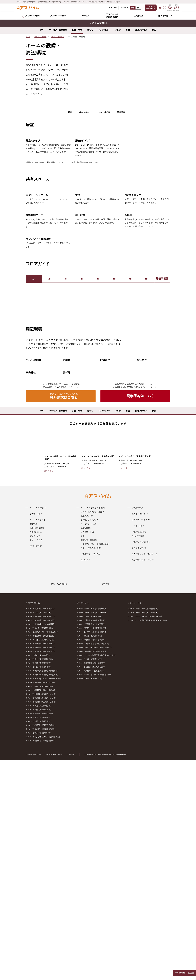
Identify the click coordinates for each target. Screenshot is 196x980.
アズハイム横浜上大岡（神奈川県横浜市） (42, 895)
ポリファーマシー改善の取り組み (96, 754)
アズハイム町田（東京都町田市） (39, 887)
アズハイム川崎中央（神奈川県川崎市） (41, 903)
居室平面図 (162, 393)
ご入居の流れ (138, 718)
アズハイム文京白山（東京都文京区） (41, 841)
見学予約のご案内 (37, 738)
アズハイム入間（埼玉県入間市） (39, 942)
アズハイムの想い (38, 718)
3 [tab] (121, 110)
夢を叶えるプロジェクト (90, 730)
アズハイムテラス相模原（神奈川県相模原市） (95, 895)
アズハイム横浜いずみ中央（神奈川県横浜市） (44, 899)
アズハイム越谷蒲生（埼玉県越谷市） (91, 883)
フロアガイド (104, 122)
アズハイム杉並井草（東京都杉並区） (41, 856)
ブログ (118, 30)
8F (146, 393)
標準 (131, 8)
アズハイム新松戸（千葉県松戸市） (91, 891)
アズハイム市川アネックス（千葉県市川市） (43, 957)
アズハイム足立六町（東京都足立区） (41, 872)
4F (82, 393)
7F (130, 393)
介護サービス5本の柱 (90, 764)
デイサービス (35, 746)
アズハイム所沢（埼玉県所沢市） (39, 938)
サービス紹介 (36, 724)
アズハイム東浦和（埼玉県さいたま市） (41, 918)
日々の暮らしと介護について (145, 764)
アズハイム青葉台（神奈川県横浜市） (91, 860)
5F (98, 393)
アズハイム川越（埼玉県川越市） (39, 926)
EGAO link (85, 770)
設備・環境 (77, 30)
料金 (128, 30)
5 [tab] (127, 110)
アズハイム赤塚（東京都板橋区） (90, 837)
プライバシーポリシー (33, 975)
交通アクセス (141, 30)
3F (66, 393)
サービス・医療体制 (58, 30)
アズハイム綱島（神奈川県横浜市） (40, 907)
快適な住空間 (86, 738)
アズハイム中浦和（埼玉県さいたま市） (41, 914)
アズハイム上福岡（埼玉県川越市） (40, 934)
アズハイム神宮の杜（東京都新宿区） (41, 829)
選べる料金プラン (140, 724)
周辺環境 (121, 122)
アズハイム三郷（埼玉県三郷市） (39, 930)
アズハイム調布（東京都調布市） (39, 876)
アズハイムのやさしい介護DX (92, 722)
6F (114, 393)
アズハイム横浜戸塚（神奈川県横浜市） (41, 911)
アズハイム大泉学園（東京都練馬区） (41, 845)
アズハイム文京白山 (57, 37)
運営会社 (71, 975)
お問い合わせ (36, 756)
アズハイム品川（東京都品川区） (39, 833)
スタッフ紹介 (138, 736)
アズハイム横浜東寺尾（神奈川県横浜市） (42, 891)
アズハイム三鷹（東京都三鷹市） (39, 883)
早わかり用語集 (138, 746)
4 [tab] (124, 110)
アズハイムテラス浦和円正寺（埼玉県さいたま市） (97, 876)
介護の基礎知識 (139, 742)
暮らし (90, 30)
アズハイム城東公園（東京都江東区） (41, 864)
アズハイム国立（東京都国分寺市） (40, 880)
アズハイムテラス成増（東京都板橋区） (92, 833)
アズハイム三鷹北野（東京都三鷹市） (91, 845)
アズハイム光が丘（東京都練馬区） (40, 848)
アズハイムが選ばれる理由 (93, 718)
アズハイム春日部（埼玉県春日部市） (41, 946)
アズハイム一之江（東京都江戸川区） (41, 860)
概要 (154, 30)
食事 (83, 746)
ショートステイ (36, 750)
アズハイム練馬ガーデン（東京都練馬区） (42, 852)
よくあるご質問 (110, 8)
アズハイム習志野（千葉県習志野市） (41, 949)
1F (34, 393)
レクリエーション (88, 742)
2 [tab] (118, 110)
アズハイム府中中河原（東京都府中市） (92, 852)
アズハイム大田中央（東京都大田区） (41, 837)
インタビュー (104, 30)
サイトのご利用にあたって (55, 975)
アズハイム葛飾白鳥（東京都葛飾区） (41, 868)
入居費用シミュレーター (143, 770)
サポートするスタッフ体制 (91, 758)
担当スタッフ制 (87, 726)
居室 (70, 122)
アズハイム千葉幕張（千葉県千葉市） (41, 961)
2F (50, 393)
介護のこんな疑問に (141, 752)
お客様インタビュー (141, 730)
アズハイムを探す (40, 37)
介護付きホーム (36, 742)
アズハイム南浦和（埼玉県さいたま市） (41, 922)
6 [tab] (130, 110)
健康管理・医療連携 (89, 750)
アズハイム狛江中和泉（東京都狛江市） (92, 848)
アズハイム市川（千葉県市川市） (39, 953)
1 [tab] (116, 110)
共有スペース (85, 122)
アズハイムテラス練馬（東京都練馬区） (92, 829)
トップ (28, 37)
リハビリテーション (89, 734)
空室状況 (33, 734)
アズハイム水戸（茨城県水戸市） (90, 899)
